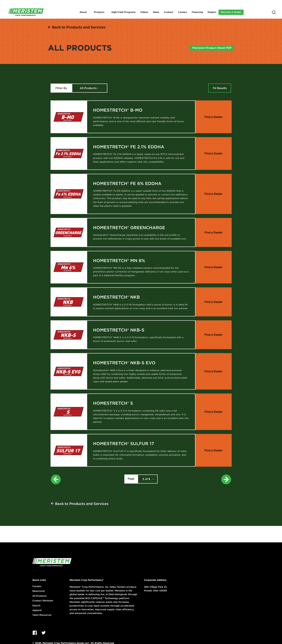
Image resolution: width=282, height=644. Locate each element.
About (83, 12)
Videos (144, 12)
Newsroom (39, 591)
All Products (88, 88)
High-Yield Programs (123, 12)
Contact (169, 12)
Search (36, 606)
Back (79, 27)
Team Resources (42, 615)
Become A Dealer (231, 12)
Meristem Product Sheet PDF (212, 48)
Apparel (37, 610)
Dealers (212, 12)
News (156, 12)
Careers (183, 12)
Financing (197, 12)
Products (99, 12)
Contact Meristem (43, 601)
